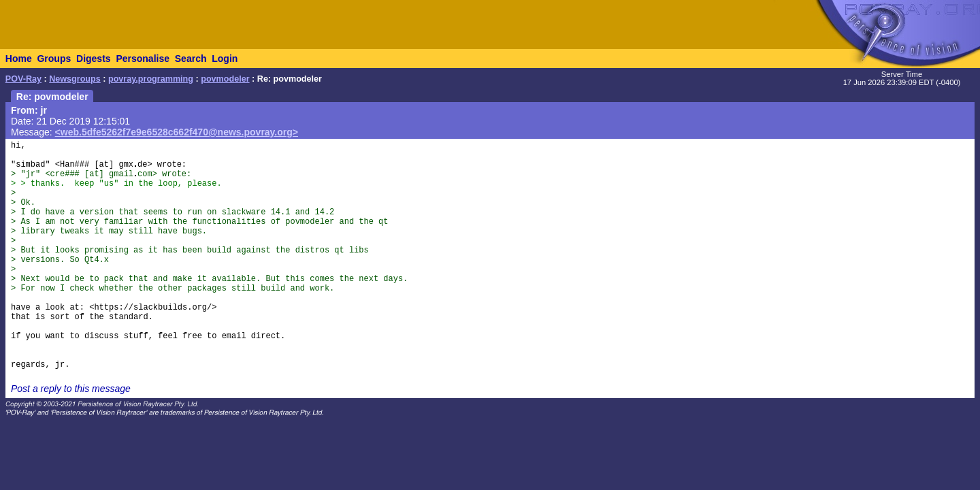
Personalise (143, 59)
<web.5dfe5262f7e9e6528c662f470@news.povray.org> (177, 132)
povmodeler (225, 79)
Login (225, 59)
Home (19, 59)
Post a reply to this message (71, 389)
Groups (54, 59)
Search (191, 59)
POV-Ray (23, 79)
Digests (94, 59)
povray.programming (151, 79)
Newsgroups (75, 79)
